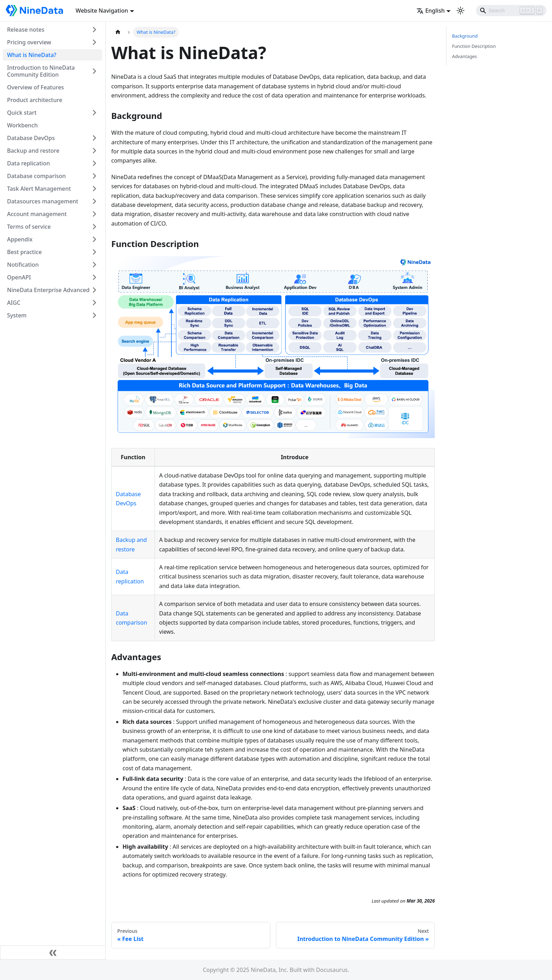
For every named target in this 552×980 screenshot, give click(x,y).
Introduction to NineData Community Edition (41, 71)
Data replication (29, 163)
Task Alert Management (39, 189)
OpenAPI (19, 277)
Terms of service (29, 227)
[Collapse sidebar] (53, 953)
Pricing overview (29, 42)
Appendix (20, 239)
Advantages (465, 56)
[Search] (511, 11)
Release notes (26, 30)
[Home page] (118, 32)
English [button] (431, 11)
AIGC (14, 303)
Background (465, 36)
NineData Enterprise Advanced (48, 290)
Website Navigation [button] (102, 11)
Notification (23, 265)
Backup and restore (33, 151)
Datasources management (43, 201)
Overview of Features (36, 87)
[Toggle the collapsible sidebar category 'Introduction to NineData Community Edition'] (94, 71)
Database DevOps (31, 138)
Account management (37, 214)
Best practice (24, 252)
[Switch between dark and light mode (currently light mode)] (460, 11)
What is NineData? (32, 55)
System (17, 315)
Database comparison (36, 176)
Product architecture (35, 100)
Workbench (22, 125)
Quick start (22, 113)
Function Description (474, 46)
